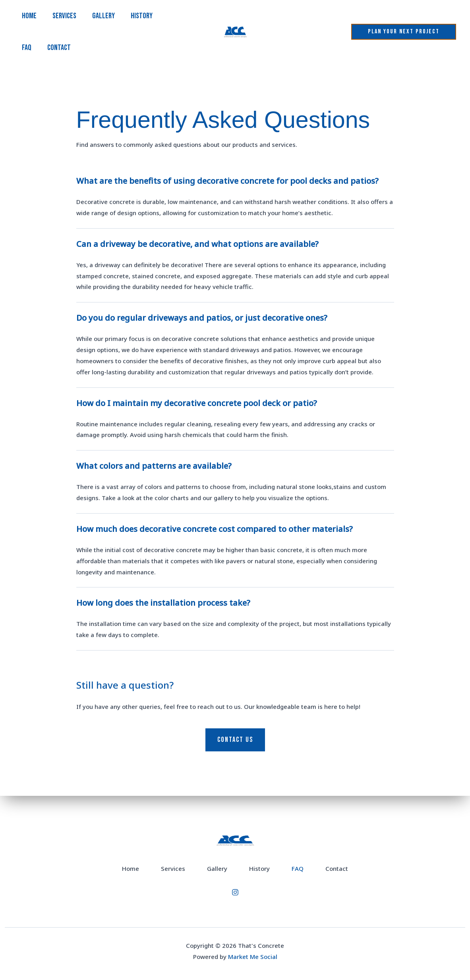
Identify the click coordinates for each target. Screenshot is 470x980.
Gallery (103, 16)
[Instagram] (235, 892)
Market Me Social (253, 957)
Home (29, 16)
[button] (404, 32)
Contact (59, 48)
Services (64, 16)
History (142, 16)
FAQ (27, 48)
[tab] (235, 199)
